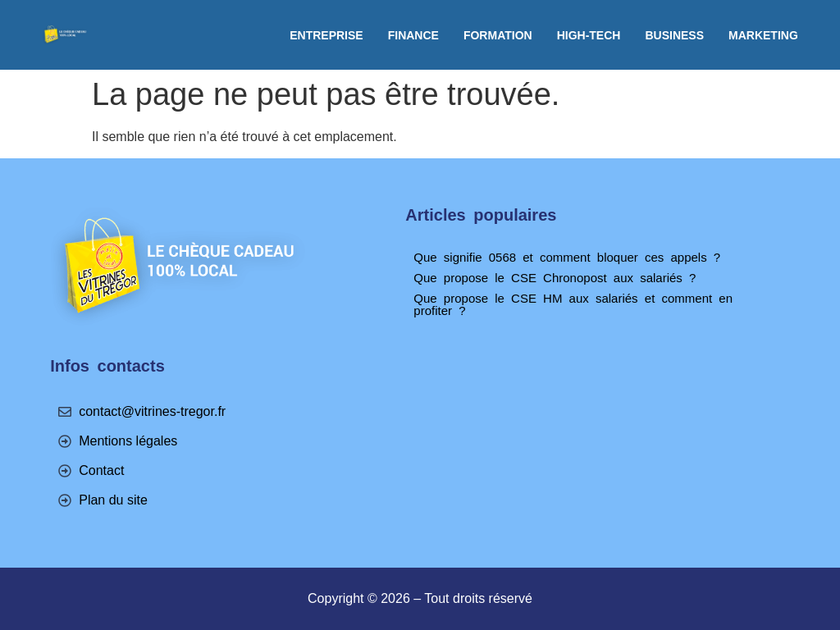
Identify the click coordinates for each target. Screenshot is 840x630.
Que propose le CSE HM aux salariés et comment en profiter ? (573, 304)
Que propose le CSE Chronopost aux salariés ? (555, 278)
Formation (498, 35)
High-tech (589, 35)
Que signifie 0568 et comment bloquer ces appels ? (567, 257)
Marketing (763, 35)
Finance (413, 35)
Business (674, 35)
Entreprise (326, 35)
